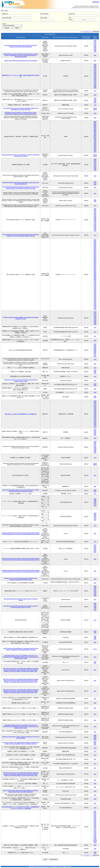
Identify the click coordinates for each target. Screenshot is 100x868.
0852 (95, 274)
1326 (95, 548)
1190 (95, 288)
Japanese (96, 2)
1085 (95, 283)
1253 (95, 213)
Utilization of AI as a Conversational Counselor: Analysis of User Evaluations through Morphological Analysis (21, 579)
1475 (95, 223)
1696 (95, 486)
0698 (95, 351)
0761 (95, 815)
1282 (95, 389)
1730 (95, 52)
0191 (95, 811)
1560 (95, 118)
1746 (95, 91)
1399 (95, 200)
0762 (95, 182)
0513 (95, 249)
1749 (95, 542)
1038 (95, 380)
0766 (95, 267)
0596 (95, 209)
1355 (95, 218)
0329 (95, 241)
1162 (95, 759)
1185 (95, 739)
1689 (95, 370)
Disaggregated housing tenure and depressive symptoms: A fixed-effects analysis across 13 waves (21, 155)
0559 (95, 256)
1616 (95, 149)
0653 (95, 263)
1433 (95, 791)
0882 (95, 135)
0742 (95, 266)
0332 (95, 245)
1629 (95, 228)
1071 (95, 282)
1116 (95, 285)
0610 (95, 128)
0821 (95, 271)
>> (91, 32)
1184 (95, 142)
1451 (95, 336)
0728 (95, 431)
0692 (95, 130)
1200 (95, 210)
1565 (95, 201)
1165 (95, 67)
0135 (95, 825)
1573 (95, 504)
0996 (95, 279)
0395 (95, 735)
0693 (95, 131)
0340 (95, 348)
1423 (95, 657)
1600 (95, 845)
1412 (95, 549)
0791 (95, 268)
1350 (95, 75)
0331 (95, 244)
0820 (95, 270)
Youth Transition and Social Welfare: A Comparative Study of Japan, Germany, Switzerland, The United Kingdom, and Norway (21, 649)
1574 (95, 506)
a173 (95, 235)
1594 (95, 323)
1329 (95, 703)
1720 (95, 764)
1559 (95, 359)
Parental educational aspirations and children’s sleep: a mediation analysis (21, 600)
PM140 (95, 110)
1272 (95, 546)
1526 (95, 699)
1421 (95, 320)
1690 (95, 372)
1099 (95, 743)
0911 (95, 137)
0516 (95, 253)
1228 (95, 70)
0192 (95, 347)
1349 (95, 46)
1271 (95, 355)
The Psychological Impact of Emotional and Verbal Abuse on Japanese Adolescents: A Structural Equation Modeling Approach (21, 235)
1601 (95, 552)
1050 (95, 434)
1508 (95, 185)
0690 (95, 631)
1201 (95, 212)
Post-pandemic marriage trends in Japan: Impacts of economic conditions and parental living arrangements (21, 46)
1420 (95, 319)
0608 (95, 126)
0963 (95, 278)
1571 (95, 494)
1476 (95, 397)
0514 (95, 251)
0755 (95, 133)
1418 (95, 316)
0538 (95, 350)
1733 (95, 662)
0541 (95, 122)
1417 (95, 315)
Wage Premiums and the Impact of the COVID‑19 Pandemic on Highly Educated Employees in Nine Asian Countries (21, 491)
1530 (95, 224)
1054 (95, 281)
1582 (95, 113)
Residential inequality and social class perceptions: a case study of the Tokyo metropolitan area (21, 183)
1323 (95, 490)
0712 (95, 429)
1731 (95, 427)
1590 (95, 392)
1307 (95, 216)
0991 (95, 138)
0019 (95, 344)
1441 (95, 82)
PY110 (95, 649)
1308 (95, 217)
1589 (95, 356)
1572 (95, 503)
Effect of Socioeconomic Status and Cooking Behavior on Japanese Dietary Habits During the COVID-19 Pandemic (21, 791)
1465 (95, 364)
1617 (95, 150)
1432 (95, 221)
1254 (95, 214)
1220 (95, 545)
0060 (95, 799)
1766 (95, 231)
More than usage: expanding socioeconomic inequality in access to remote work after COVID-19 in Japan (21, 607)
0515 (95, 252)
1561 (95, 225)
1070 (95, 354)
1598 (95, 50)
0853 (95, 352)
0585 (95, 257)
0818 (95, 134)
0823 (95, 738)
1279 (95, 45)
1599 (95, 88)
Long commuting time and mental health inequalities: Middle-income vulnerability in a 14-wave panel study (21, 109)
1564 (95, 670)
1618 (95, 152)
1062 (95, 139)
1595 (95, 324)
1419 (95, 317)
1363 (95, 499)
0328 (95, 240)
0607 (95, 124)
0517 (95, 814)
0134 (95, 823)
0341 (95, 246)
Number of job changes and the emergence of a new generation (21, 61)
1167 (95, 286)
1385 (95, 148)
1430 (95, 78)
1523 (95, 49)
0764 (95, 313)
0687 (95, 264)
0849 (95, 272)
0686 (95, 341)
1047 (95, 432)
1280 (95, 73)
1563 (95, 534)
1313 (95, 146)
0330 (95, 242)
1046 (95, 61)
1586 (95, 784)
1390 (95, 220)
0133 (95, 822)
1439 (95, 80)
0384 (95, 248)
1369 (95, 502)
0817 (95, 821)
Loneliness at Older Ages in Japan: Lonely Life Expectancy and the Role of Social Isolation (21, 737)
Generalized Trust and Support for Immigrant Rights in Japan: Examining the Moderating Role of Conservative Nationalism (21, 113)
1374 (95, 183)
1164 (95, 42)
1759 (95, 328)
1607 (95, 435)
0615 (95, 262)
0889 (95, 277)
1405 (95, 633)
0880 (95, 275)
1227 (95, 43)
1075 (95, 826)
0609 (95, 127)
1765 (95, 229)
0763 (95, 312)
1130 (95, 141)
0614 (95, 260)
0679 (95, 396)
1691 (95, 373)
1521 (95, 551)
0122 (95, 345)
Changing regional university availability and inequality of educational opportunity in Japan (21, 318)
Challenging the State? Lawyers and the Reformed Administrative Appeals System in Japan (21, 380)
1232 (95, 744)
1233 (95, 143)
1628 (95, 227)
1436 (95, 583)
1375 (95, 206)
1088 (95, 41)
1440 (95, 81)
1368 (95, 500)
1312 (95, 145)
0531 (95, 255)
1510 (95, 193)
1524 (95, 85)
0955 (95, 742)
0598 (95, 123)
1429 (95, 47)
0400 (95, 812)
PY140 (95, 108)
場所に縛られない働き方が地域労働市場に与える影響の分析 (21, 414)
